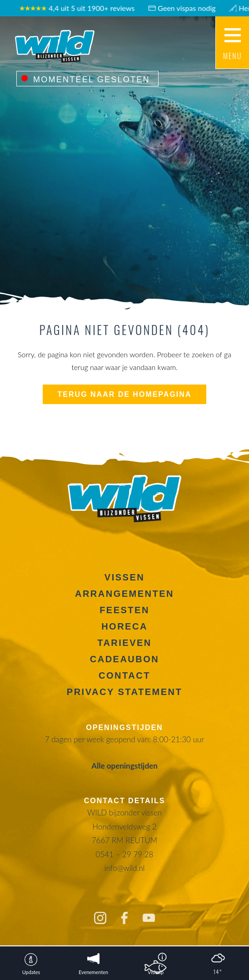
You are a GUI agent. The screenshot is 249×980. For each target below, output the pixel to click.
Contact (124, 675)
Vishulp (156, 972)
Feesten (124, 610)
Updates (31, 972)
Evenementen (93, 972)
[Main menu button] (232, 43)
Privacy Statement (124, 692)
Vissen (124, 577)
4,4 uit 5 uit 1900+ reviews (80, 8)
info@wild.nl (124, 868)
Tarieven (124, 643)
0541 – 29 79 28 (125, 854)
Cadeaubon (125, 659)
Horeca (124, 626)
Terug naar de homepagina (125, 394)
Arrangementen (124, 594)
